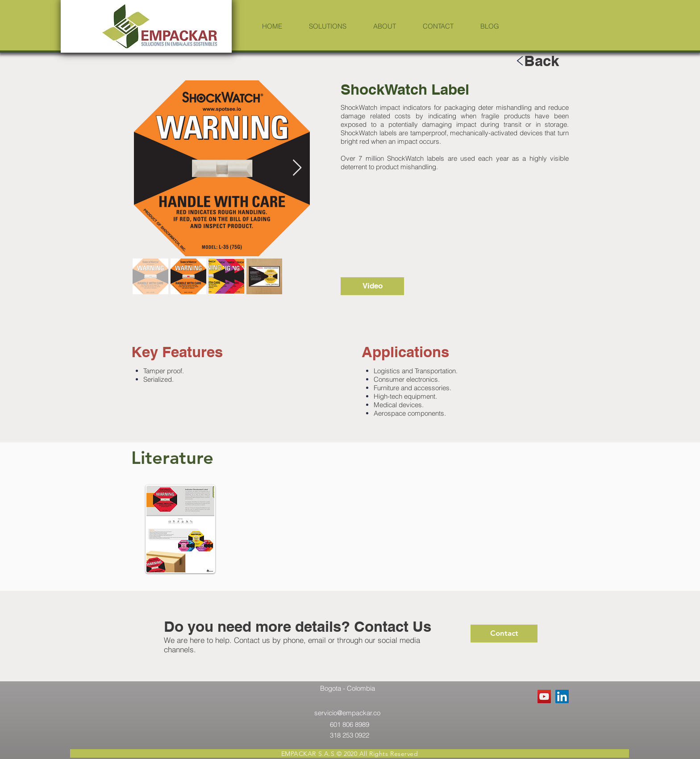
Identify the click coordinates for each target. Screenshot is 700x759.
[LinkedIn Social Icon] (562, 696)
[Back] (542, 60)
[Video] (372, 286)
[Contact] (504, 634)
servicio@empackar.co (347, 713)
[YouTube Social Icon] (544, 696)
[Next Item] (297, 168)
